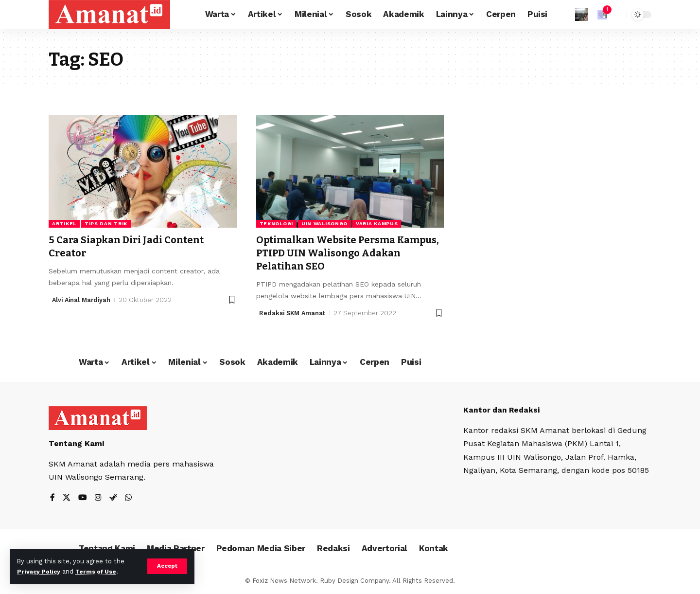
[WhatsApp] (128, 498)
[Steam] (113, 498)
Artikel (64, 224)
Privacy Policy (40, 571)
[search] (617, 15)
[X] (67, 498)
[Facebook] (52, 498)
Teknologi (276, 224)
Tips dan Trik (106, 224)
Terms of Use (100, 571)
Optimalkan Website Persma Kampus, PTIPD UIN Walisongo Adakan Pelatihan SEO (336, 253)
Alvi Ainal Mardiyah (83, 300)
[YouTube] (83, 498)
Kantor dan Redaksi (503, 410)
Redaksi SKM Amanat (293, 313)
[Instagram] (98, 498)
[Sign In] (581, 15)
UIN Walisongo (324, 224)
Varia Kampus (377, 224)
